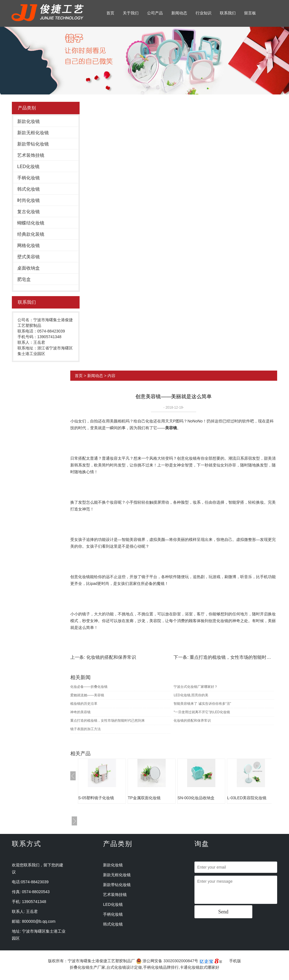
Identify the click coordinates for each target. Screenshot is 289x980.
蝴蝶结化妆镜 (31, 223)
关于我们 (131, 13)
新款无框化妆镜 (33, 133)
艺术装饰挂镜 (31, 155)
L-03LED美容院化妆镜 (247, 798)
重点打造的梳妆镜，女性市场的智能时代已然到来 (108, 721)
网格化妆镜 (29, 245)
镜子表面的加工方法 (86, 729)
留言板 (250, 13)
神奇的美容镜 (80, 712)
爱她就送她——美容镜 (87, 695)
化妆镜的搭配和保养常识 (111, 657)
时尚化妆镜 (29, 200)
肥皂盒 (24, 279)
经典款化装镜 (31, 234)
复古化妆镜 (29, 212)
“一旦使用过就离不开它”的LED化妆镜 (202, 712)
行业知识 (203, 13)
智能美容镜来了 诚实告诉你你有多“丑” (202, 704)
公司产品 (155, 13)
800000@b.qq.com (39, 921)
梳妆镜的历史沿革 (84, 704)
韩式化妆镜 (29, 189)
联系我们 (228, 13)
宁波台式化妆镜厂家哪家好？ (196, 687)
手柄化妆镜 (29, 178)
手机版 (235, 961)
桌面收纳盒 (29, 268)
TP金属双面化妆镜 (144, 798)
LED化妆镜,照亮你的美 (191, 695)
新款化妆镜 (29, 121)
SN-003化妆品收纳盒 (196, 798)
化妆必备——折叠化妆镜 (89, 687)
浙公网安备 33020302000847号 (167, 961)
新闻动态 (179, 13)
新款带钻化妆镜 (33, 144)
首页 (110, 13)
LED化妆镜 (28, 167)
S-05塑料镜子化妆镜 (96, 798)
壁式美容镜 (29, 257)
